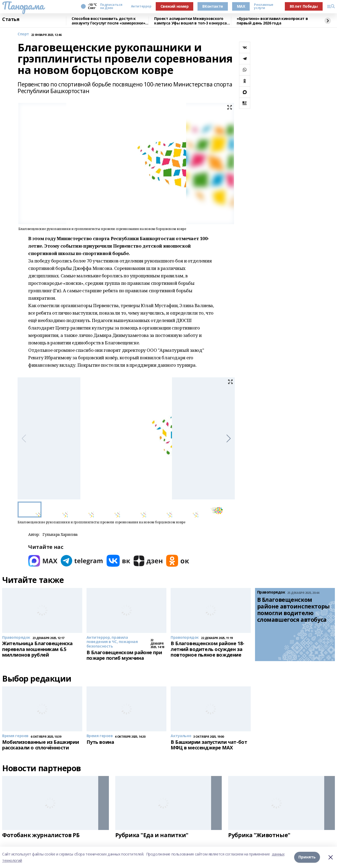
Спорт (23, 34)
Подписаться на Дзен (111, 6)
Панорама (23, 6)
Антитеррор (141, 6)
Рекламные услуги (264, 6)
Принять (307, 857)
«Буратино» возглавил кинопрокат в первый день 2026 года (272, 21)
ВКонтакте (213, 6)
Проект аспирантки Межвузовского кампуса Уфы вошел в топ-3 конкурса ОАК (190, 21)
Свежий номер (175, 6)
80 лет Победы (304, 6)
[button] (229, 439)
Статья (11, 19)
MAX (241, 6)
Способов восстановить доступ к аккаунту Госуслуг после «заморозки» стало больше (108, 21)
